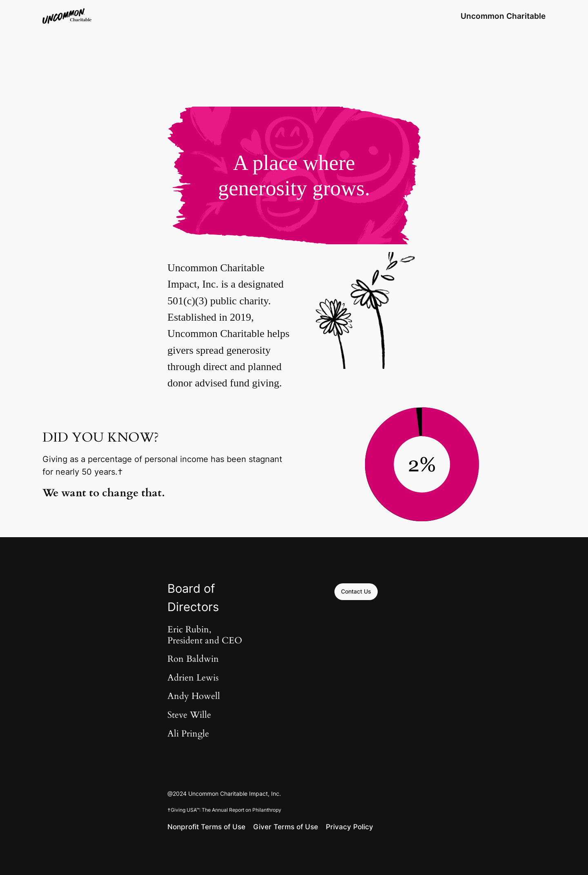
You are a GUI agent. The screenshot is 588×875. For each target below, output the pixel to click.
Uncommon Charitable (503, 16)
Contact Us (356, 591)
